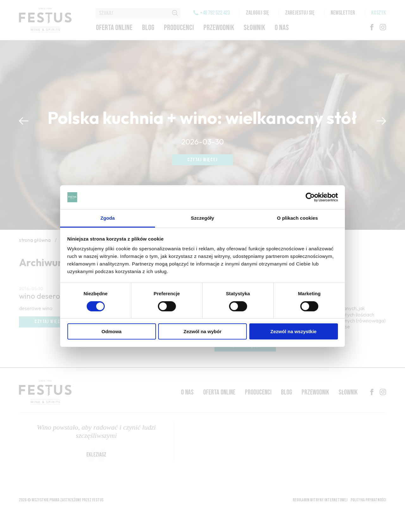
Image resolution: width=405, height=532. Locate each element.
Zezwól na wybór (202, 331)
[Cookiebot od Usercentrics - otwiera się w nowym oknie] (310, 197)
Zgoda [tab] (108, 218)
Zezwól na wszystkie (294, 331)
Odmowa (112, 331)
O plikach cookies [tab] (297, 218)
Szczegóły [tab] (202, 218)
